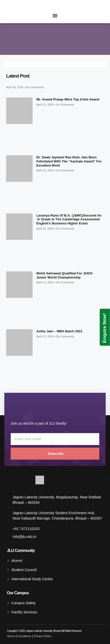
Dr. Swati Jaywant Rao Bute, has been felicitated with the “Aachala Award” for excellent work (69, 161)
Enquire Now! (105, 328)
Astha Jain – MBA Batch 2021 (60, 331)
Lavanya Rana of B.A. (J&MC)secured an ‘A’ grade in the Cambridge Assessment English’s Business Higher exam (69, 219)
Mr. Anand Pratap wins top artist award (68, 99)
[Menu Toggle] (55, 16)
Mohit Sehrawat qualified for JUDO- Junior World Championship (65, 275)
